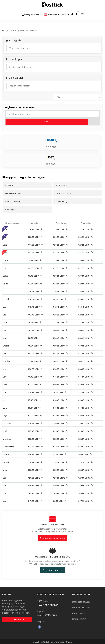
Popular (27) (12, 185)
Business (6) (61, 185)
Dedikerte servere (81, 601)
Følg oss (41, 620)
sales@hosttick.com (47, 614)
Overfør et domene (27, 30)
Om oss (69, 641)
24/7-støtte (43, 600)
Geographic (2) (13, 193)
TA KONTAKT (17, 619)
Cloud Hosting (79, 612)
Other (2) (10, 209)
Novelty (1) (61, 202)
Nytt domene (9, 30)
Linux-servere (79, 618)
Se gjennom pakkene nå (52, 538)
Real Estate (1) (13, 202)
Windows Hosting (81, 607)
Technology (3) (63, 193)
